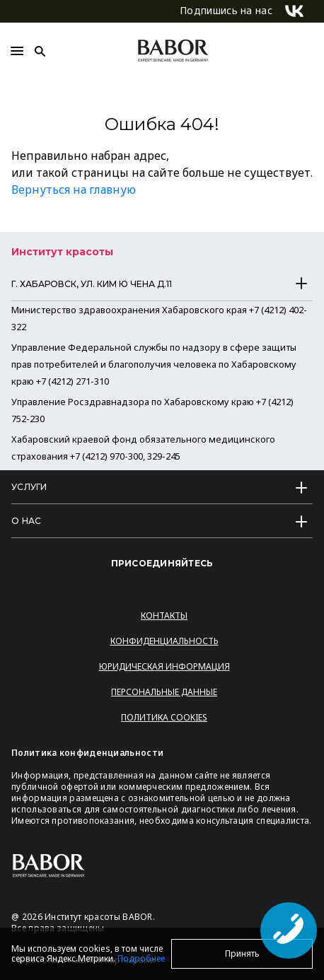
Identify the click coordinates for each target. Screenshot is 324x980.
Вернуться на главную (74, 189)
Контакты (164, 616)
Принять (242, 953)
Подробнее (141, 958)
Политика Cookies (164, 717)
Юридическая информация (164, 666)
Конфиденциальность (164, 641)
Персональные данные (164, 692)
